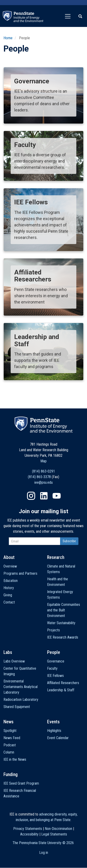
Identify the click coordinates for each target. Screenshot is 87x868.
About (9, 557)
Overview (10, 566)
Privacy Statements (28, 829)
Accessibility (29, 834)
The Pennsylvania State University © (43, 843)
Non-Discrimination (58, 829)
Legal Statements (54, 834)
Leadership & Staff (61, 690)
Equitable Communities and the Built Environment (64, 610)
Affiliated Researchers (63, 683)
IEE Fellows (55, 676)
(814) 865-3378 (39, 477)
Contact (9, 602)
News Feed (12, 738)
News (8, 722)
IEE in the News (15, 759)
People (54, 652)
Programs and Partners (20, 573)
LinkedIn (44, 496)
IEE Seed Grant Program (21, 783)
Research (56, 557)
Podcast (10, 745)
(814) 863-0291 (43, 471)
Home (8, 38)
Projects (53, 630)
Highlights (54, 731)
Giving (8, 595)
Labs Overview (14, 661)
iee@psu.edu (43, 482)
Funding (11, 774)
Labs (8, 652)
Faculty (52, 668)
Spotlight (10, 731)
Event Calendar (58, 738)
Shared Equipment (17, 707)
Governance (56, 661)
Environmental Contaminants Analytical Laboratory (21, 687)
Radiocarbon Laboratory (21, 700)
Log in (44, 853)
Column (9, 752)
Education (11, 581)
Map (43, 461)
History (9, 588)
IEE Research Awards (63, 637)
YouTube (57, 496)
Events (53, 722)
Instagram (31, 496)
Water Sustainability (61, 623)
